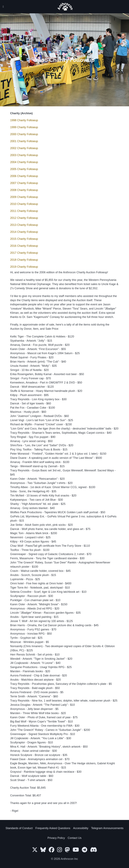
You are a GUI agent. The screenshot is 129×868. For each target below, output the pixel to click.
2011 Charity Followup (24, 211)
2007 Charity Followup (24, 183)
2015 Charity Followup (24, 239)
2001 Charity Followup (24, 141)
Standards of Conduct (19, 828)
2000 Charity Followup (24, 134)
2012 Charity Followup (24, 218)
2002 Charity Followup (24, 148)
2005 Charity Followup (24, 169)
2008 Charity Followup (24, 190)
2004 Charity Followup (24, 162)
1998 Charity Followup (24, 120)
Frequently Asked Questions (53, 828)
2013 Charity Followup (24, 225)
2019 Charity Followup (24, 267)
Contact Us (75, 838)
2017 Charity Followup (24, 253)
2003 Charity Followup (24, 155)
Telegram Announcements (107, 828)
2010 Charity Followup (24, 204)
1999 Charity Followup (24, 127)
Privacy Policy (56, 838)
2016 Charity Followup (24, 246)
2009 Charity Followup (24, 197)
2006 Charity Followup (24, 176)
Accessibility (81, 828)
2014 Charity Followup (24, 232)
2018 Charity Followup (24, 260)
